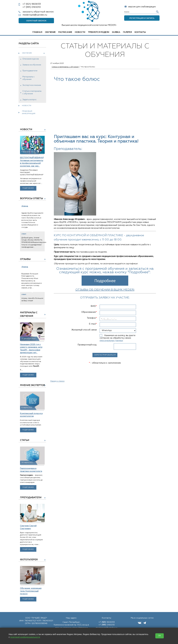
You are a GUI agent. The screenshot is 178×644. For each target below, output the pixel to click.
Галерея (127, 32)
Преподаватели (30, 71)
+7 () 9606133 (107, 622)
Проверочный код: (87, 345)
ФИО (94, 306)
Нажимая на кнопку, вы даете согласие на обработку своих (118, 338)
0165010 (32, 7)
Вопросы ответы (31, 199)
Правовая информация (29, 112)
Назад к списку (58, 381)
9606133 (32, 4)
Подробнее (28, 188)
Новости (80, 32)
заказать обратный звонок (38, 12)
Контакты (140, 32)
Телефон (92, 318)
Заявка (116, 32)
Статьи (25, 440)
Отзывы (25, 259)
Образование (89, 312)
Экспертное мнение (32, 85)
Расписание (65, 32)
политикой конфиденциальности (25, 637)
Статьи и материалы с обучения (32, 92)
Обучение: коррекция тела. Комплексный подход (31, 591)
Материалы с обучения (28, 78)
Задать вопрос (29, 100)
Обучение (50, 32)
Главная (37, 32)
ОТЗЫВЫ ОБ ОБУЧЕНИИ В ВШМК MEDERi (105, 290)
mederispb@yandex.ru (35, 15)
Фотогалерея (29, 560)
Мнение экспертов (32, 385)
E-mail (93, 324)
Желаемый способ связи (84, 330)
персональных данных (111, 341)
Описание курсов (31, 59)
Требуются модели (99, 32)
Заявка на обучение (32, 65)
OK (160, 636)
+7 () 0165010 (107, 625)
